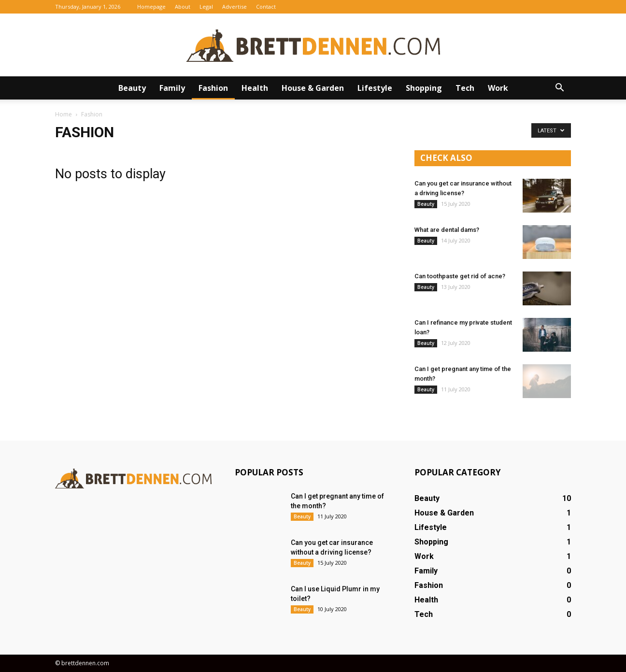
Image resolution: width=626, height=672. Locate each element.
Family (172, 88)
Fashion (213, 88)
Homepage (151, 7)
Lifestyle (375, 88)
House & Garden (313, 88)
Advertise (235, 7)
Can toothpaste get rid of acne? (460, 276)
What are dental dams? (447, 230)
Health (255, 88)
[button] (559, 88)
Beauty (132, 88)
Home (64, 114)
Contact (266, 7)
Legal (206, 7)
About (183, 7)
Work (498, 88)
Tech (465, 88)
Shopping (424, 88)
